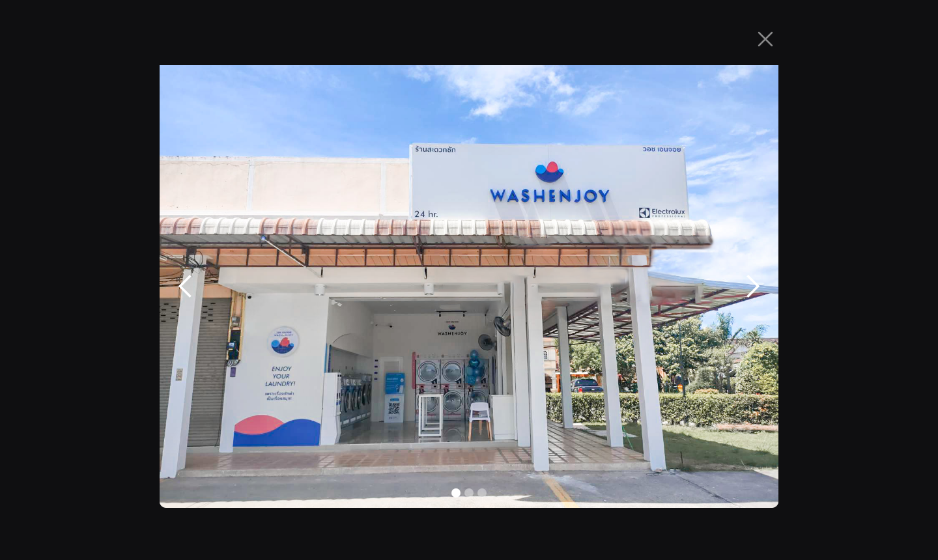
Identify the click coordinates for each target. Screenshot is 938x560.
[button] (186, 287)
